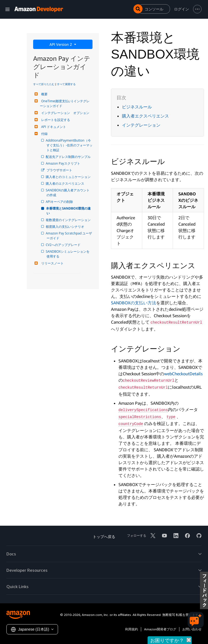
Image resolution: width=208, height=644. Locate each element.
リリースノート (52, 263)
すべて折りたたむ (44, 84)
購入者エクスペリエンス (145, 116)
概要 (44, 94)
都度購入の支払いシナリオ (65, 227)
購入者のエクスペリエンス (65, 183)
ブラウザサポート (59, 170)
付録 (44, 134)
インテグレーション (141, 125)
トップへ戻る (104, 537)
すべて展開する (66, 84)
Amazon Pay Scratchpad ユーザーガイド (69, 236)
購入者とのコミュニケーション (69, 177)
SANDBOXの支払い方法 (134, 303)
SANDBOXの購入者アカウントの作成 (68, 193)
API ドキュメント (53, 127)
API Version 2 (61, 44)
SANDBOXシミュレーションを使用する (68, 254)
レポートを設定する (55, 120)
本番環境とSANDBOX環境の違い (69, 211)
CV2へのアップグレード (63, 245)
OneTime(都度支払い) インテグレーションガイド (65, 103)
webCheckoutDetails (183, 374)
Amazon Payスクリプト (63, 163)
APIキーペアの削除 (60, 202)
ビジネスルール (137, 107)
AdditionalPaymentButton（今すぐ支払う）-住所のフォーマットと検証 (70, 145)
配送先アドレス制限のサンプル (69, 157)
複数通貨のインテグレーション (69, 220)
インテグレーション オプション (65, 113)
